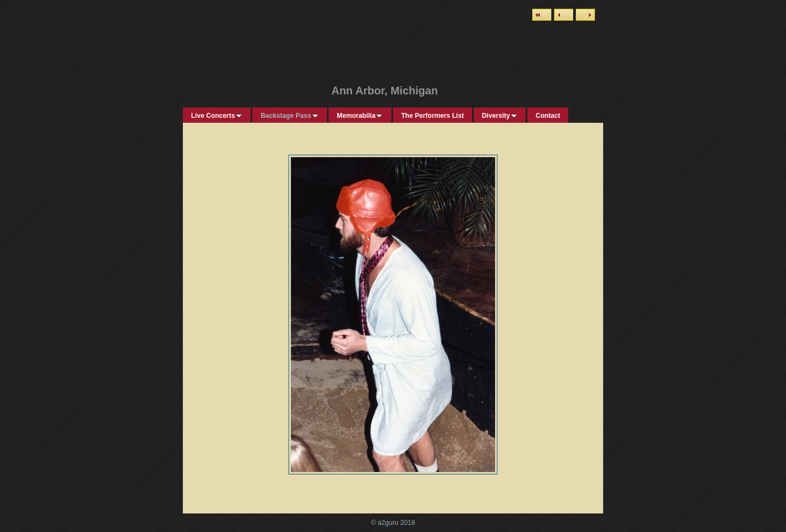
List (542, 15)
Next (585, 15)
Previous (564, 15)
